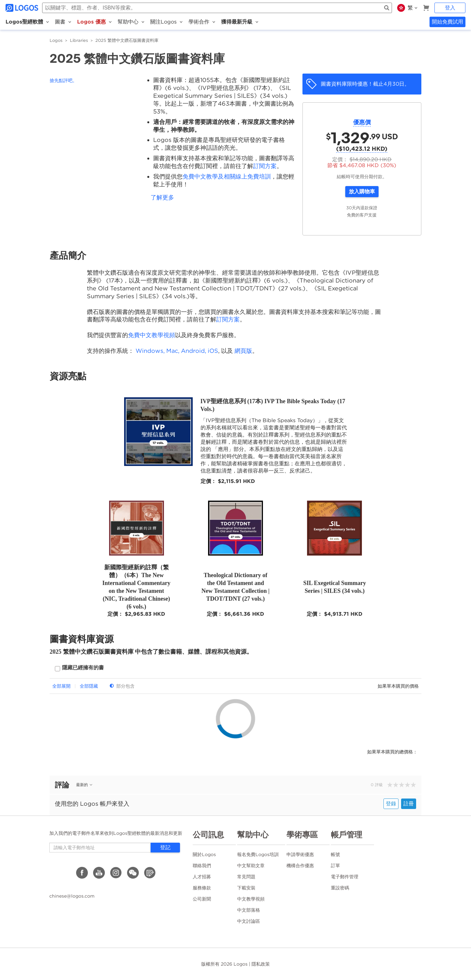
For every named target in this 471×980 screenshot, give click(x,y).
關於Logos (204, 854)
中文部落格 (249, 910)
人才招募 (202, 877)
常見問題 (246, 877)
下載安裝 (246, 888)
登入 (450, 8)
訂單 (335, 866)
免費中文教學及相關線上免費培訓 (227, 176)
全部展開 (61, 686)
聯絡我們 (202, 866)
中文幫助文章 (251, 866)
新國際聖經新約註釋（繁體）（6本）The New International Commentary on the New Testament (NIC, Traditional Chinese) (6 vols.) (136, 587)
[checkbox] (79, 669)
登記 (165, 847)
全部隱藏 (89, 686)
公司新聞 (202, 899)
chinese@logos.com (72, 896)
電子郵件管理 (345, 877)
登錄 (391, 804)
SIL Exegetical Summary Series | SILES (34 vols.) (334, 587)
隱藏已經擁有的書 (83, 668)
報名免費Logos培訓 (258, 854)
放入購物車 (362, 191)
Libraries (79, 40)
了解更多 (162, 197)
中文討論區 (249, 921)
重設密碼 (340, 888)
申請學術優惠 (300, 854)
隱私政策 (261, 964)
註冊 (409, 804)
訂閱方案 (265, 166)
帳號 (335, 854)
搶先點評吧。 (63, 80)
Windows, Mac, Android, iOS (177, 351)
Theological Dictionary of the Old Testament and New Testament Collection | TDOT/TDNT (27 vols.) (236, 587)
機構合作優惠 (300, 866)
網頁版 (243, 351)
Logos (56, 40)
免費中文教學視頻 (152, 335)
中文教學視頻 (251, 899)
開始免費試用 (447, 22)
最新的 (85, 785)
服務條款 (202, 888)
